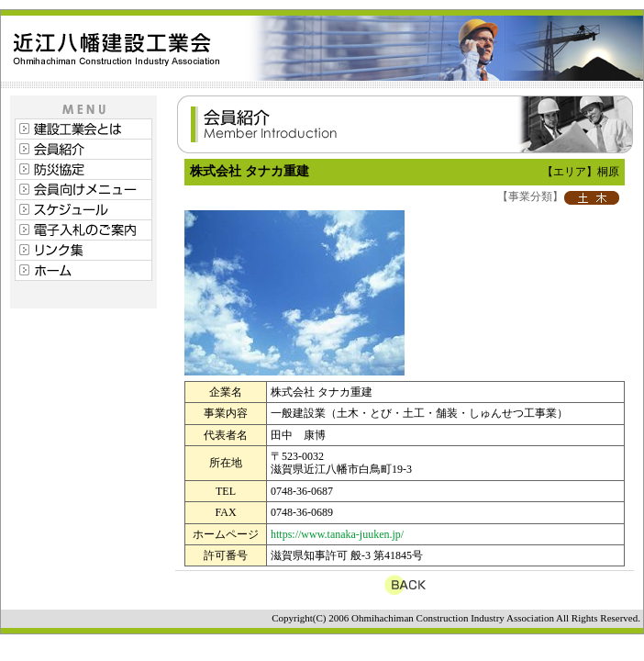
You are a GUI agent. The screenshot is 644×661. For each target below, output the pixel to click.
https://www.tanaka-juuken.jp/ (337, 534)
